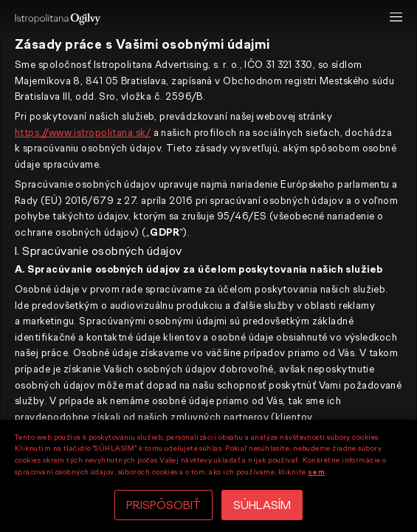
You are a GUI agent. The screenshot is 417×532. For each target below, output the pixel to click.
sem (316, 472)
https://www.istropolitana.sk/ (83, 132)
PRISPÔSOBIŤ (163, 505)
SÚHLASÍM (262, 505)
